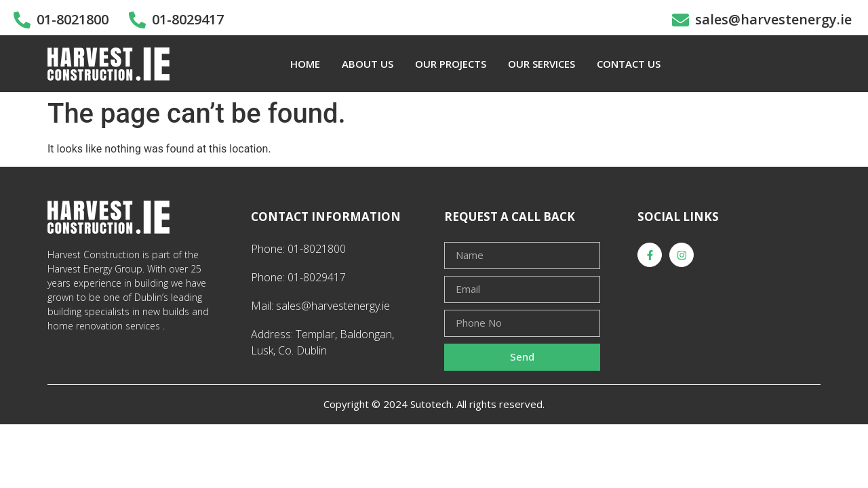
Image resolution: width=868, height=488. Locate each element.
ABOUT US (368, 64)
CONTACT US (629, 64)
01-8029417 (188, 19)
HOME (305, 64)
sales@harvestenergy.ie (773, 19)
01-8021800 (73, 19)
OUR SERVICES (541, 64)
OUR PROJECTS (451, 64)
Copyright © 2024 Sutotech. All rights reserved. (434, 404)
